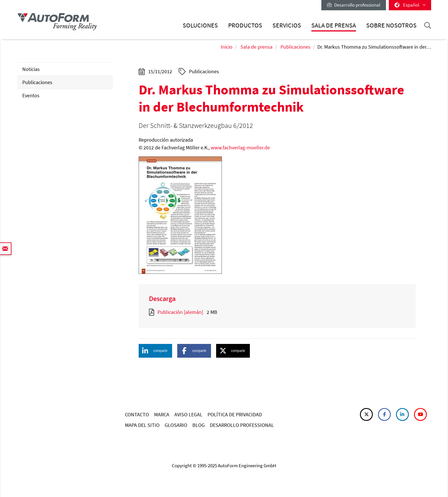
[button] (156, 351)
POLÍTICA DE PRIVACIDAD (235, 414)
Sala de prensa (334, 25)
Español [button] (410, 5)
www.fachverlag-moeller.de (240, 147)
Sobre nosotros (391, 25)
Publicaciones (295, 47)
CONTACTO (137, 414)
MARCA (162, 414)
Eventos (31, 95)
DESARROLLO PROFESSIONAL (242, 425)
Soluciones (200, 25)
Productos (245, 25)
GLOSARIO (176, 425)
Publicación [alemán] (180, 312)
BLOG (199, 425)
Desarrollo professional (354, 5)
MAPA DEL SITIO (142, 425)
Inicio (227, 47)
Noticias (31, 69)
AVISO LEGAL (188, 414)
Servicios (287, 25)
